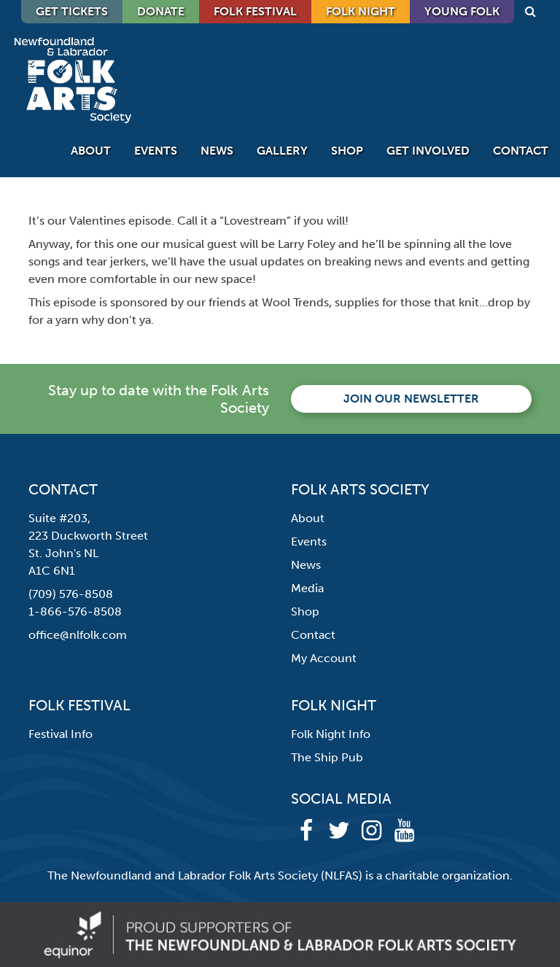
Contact (521, 151)
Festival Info (61, 734)
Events (156, 151)
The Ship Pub (327, 757)
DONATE (161, 11)
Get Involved (428, 151)
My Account (324, 658)
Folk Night (361, 11)
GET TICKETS (72, 11)
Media (307, 588)
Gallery (282, 151)
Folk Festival (255, 11)
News (217, 151)
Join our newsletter (411, 399)
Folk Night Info (331, 734)
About (91, 151)
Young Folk (462, 11)
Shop (347, 151)
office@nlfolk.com (78, 635)
